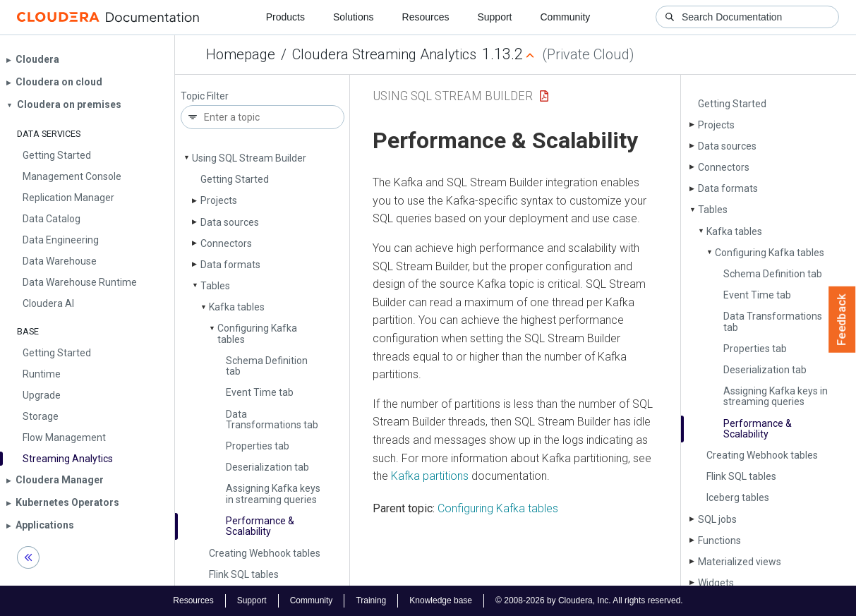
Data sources (230, 222)
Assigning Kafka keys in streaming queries (273, 494)
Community (566, 17)
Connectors (226, 243)
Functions (719, 540)
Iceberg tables (738, 497)
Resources (426, 17)
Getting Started (235, 179)
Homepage (241, 54)
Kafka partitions (430, 476)
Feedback (842, 320)
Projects (219, 200)
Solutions (354, 17)
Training (371, 600)
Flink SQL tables (244, 574)
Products (285, 17)
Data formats (230, 265)
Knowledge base (441, 600)
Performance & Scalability (260, 526)
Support (494, 17)
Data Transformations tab (272, 419)
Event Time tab (260, 392)
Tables (215, 286)
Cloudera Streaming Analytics (384, 54)
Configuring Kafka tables (257, 333)
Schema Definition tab (267, 366)
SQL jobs (717, 519)
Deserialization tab (267, 467)
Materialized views (740, 562)
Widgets (716, 583)
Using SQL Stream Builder (249, 158)
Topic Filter (205, 96)
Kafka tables (237, 307)
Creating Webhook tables (265, 553)
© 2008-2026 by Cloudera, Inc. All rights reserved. (589, 600)
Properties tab (258, 446)
